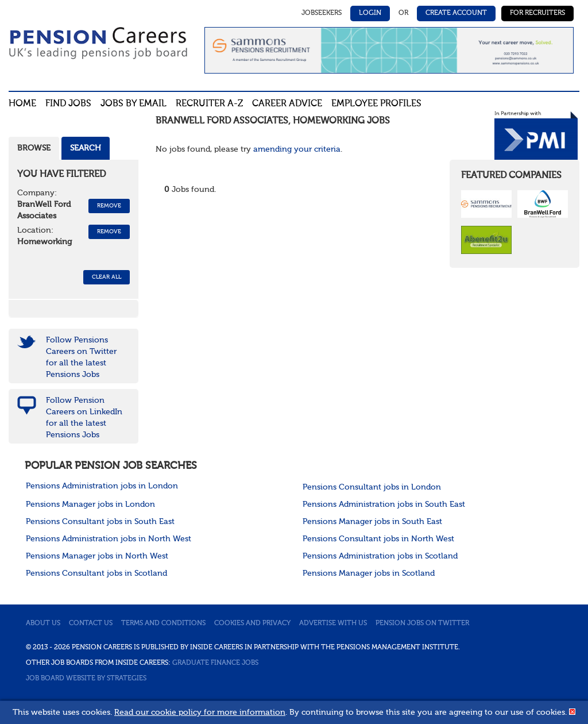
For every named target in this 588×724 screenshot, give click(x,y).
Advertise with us (333, 623)
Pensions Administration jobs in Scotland (380, 556)
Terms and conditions (163, 623)
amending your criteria (297, 149)
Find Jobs (68, 104)
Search (86, 148)
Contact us (91, 623)
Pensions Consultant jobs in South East (100, 522)
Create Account (456, 13)
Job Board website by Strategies (86, 679)
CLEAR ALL (107, 277)
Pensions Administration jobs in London (102, 486)
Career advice (287, 104)
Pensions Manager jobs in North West (97, 556)
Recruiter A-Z (209, 104)
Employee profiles (376, 104)
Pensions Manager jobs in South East (372, 522)
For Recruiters (537, 13)
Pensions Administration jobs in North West (109, 539)
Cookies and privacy (252, 623)
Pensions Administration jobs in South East (384, 505)
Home (22, 104)
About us (43, 623)
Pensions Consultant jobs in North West (378, 539)
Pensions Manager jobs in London (90, 505)
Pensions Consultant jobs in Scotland (96, 573)
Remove (109, 206)
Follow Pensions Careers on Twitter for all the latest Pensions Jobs (81, 357)
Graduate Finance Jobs (215, 663)
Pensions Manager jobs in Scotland (369, 573)
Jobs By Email (134, 104)
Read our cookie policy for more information (200, 713)
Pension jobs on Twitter (422, 623)
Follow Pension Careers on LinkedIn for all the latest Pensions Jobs (84, 418)
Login (370, 13)
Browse (34, 148)
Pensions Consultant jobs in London (372, 487)
